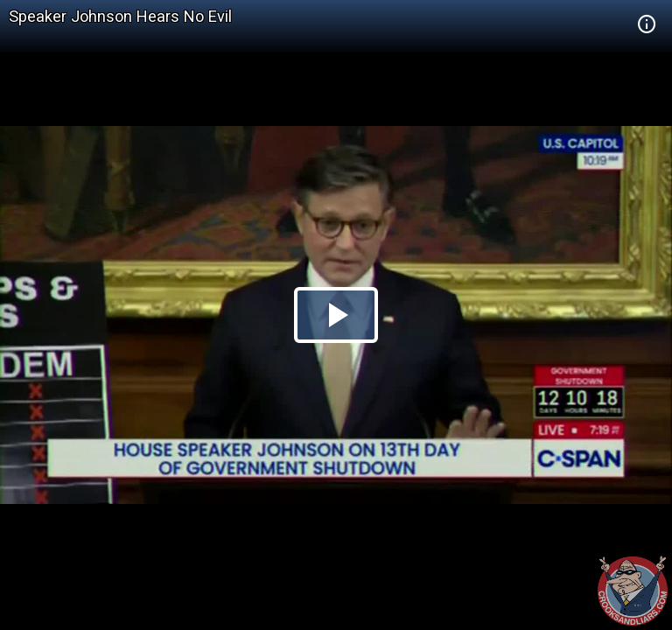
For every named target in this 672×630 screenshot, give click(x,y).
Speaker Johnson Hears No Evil (120, 16)
